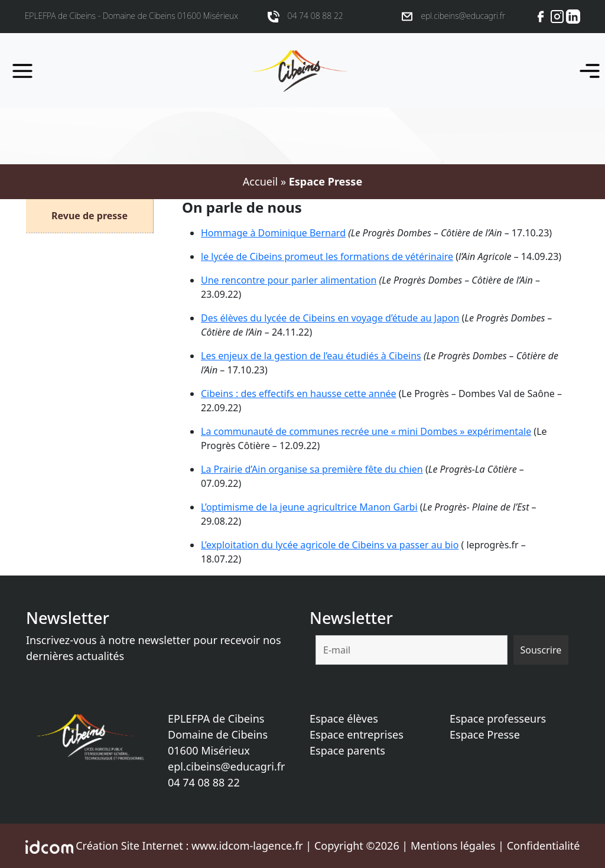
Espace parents (347, 750)
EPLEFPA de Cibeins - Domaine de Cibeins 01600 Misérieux (131, 16)
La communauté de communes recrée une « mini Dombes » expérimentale (366, 431)
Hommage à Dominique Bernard (273, 233)
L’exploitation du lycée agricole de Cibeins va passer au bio (330, 545)
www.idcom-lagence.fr (247, 846)
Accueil (260, 181)
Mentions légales (453, 846)
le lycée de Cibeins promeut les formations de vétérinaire (327, 256)
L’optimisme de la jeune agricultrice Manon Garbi (309, 507)
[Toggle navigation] (586, 70)
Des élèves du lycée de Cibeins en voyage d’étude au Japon (330, 318)
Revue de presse (90, 216)
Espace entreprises (357, 734)
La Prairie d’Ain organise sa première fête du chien (312, 469)
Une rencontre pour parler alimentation (289, 280)
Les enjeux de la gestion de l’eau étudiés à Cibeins (311, 356)
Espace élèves (344, 719)
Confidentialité (544, 846)
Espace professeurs (498, 719)
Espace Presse (485, 734)
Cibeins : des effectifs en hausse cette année (299, 394)
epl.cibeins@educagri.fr (226, 766)
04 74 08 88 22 (204, 782)
